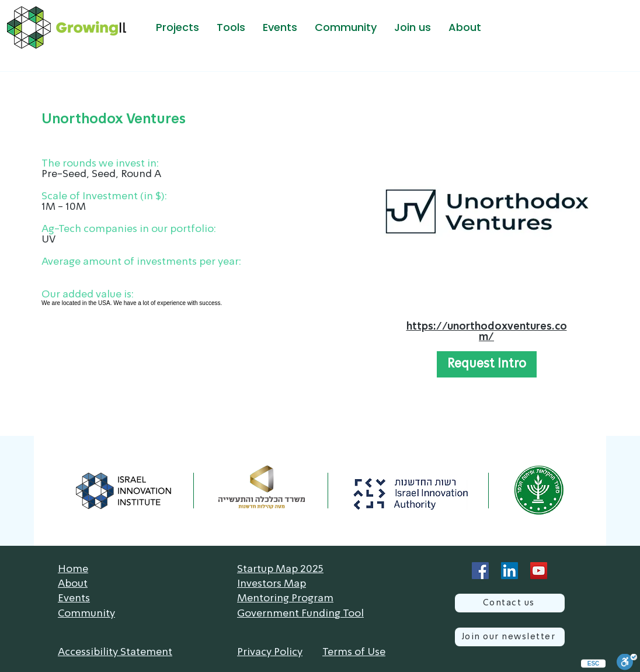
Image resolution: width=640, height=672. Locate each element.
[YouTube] (539, 571)
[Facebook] (480, 571)
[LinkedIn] (509, 571)
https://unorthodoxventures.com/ (487, 332)
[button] (177, 27)
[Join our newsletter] (510, 637)
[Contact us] (510, 603)
